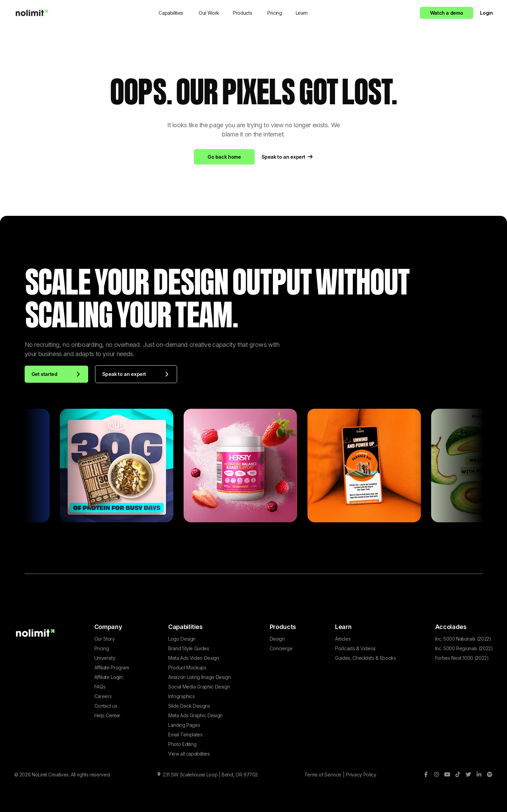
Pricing (275, 13)
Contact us (106, 706)
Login (486, 13)
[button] (172, 13)
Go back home (224, 157)
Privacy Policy (361, 775)
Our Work (209, 13)
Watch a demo (447, 13)
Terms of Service (323, 775)
